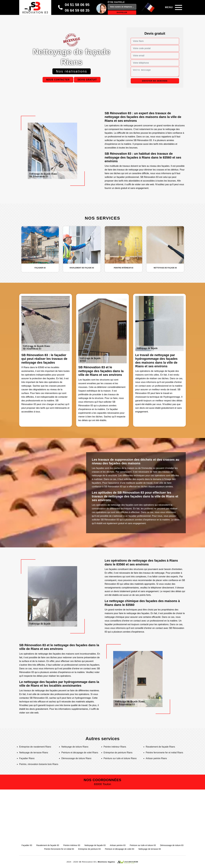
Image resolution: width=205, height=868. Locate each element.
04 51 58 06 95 (77, 5)
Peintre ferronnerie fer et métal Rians (164, 753)
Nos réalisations (72, 71)
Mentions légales (106, 862)
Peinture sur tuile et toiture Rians (120, 758)
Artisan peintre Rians (156, 758)
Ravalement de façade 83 (48, 845)
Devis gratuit (87, 80)
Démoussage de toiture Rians (76, 758)
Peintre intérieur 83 (72, 845)
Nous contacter (58, 80)
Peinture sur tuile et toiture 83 (143, 845)
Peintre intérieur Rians (115, 747)
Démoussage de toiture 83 (172, 845)
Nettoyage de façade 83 (95, 845)
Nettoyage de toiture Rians (75, 747)
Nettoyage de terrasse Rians (34, 753)
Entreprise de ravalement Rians (35, 747)
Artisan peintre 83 (118, 845)
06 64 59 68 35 (77, 10)
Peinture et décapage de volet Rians (80, 753)
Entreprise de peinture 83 (89, 849)
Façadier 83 (27, 845)
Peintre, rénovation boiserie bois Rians (39, 764)
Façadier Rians (27, 758)
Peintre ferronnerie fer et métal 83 (59, 849)
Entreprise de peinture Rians (118, 753)
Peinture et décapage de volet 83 (120, 849)
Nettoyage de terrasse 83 (150, 849)
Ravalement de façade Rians (160, 747)
